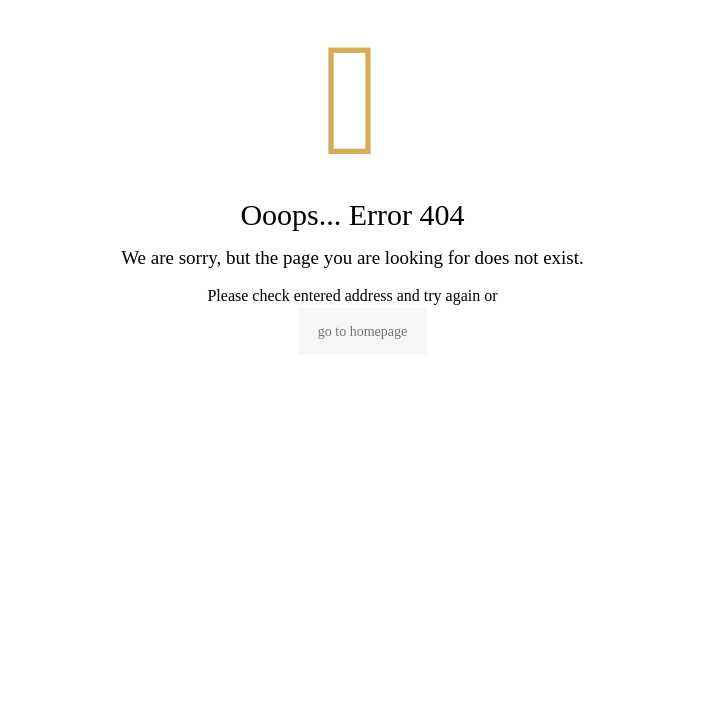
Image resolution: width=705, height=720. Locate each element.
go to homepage (362, 331)
